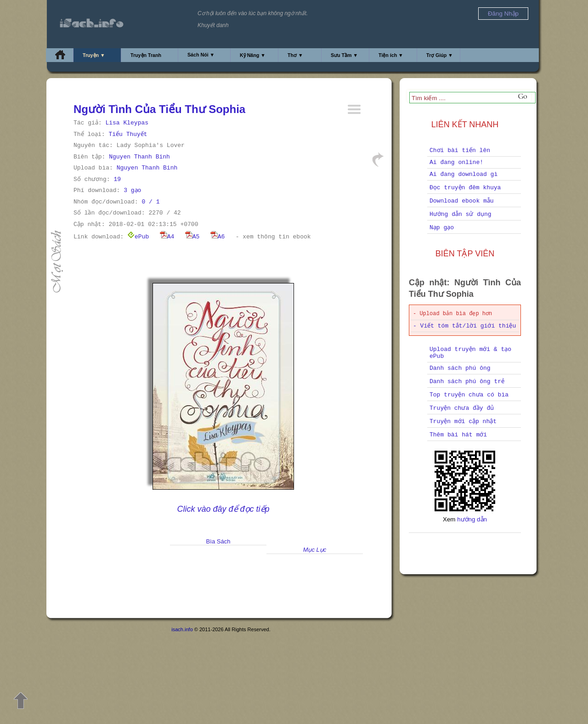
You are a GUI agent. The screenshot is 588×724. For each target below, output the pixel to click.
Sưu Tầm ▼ (344, 55)
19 (117, 179)
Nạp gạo (442, 228)
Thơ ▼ (295, 55)
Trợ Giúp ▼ (440, 55)
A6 (218, 237)
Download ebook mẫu (462, 201)
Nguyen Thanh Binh (139, 157)
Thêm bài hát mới (458, 435)
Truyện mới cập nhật (463, 421)
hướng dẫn (472, 519)
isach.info (182, 629)
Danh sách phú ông (460, 368)
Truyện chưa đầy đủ (462, 408)
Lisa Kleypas (127, 123)
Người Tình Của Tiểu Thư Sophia (159, 109)
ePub (138, 237)
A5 (192, 237)
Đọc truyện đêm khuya (465, 188)
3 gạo (132, 190)
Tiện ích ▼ (391, 55)
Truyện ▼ (94, 55)
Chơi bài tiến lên (460, 150)
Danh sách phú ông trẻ (467, 382)
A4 (167, 237)
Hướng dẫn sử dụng (461, 214)
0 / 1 (150, 202)
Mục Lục (315, 550)
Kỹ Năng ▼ (253, 55)
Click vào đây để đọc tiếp (223, 509)
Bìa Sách (218, 541)
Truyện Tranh (146, 55)
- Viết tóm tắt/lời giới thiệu (464, 326)
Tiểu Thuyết (128, 134)
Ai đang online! (456, 162)
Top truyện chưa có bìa (469, 395)
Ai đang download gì (464, 174)
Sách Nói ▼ (201, 55)
